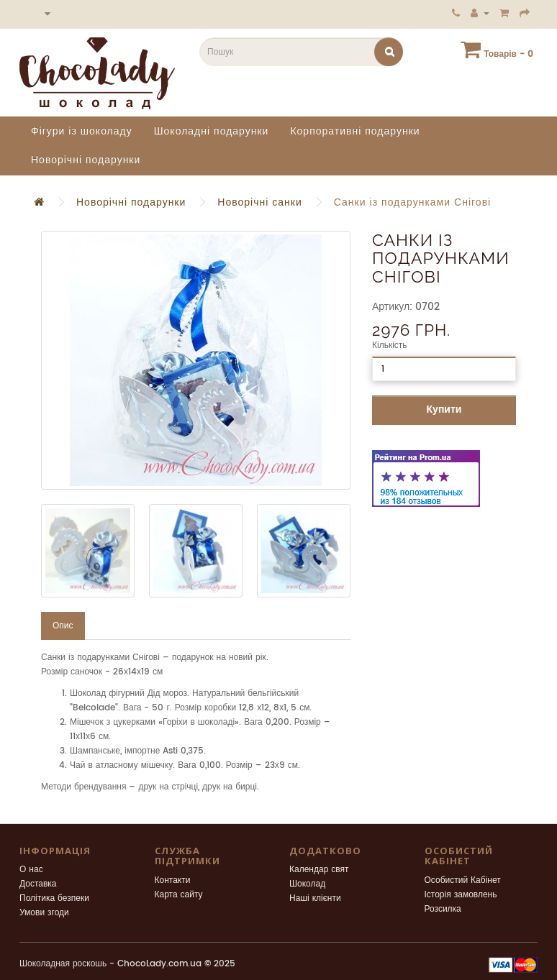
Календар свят (319, 870)
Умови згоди (44, 913)
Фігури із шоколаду (82, 131)
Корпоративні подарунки (355, 131)
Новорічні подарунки (86, 160)
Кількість (390, 345)
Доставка (38, 884)
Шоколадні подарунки (212, 131)
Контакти (173, 880)
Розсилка (443, 909)
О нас (31, 870)
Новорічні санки (259, 202)
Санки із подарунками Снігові (412, 202)
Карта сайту (179, 895)
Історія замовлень (461, 895)
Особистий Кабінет (463, 880)
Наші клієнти (315, 898)
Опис (63, 626)
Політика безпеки (54, 898)
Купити (444, 409)
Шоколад (307, 884)
